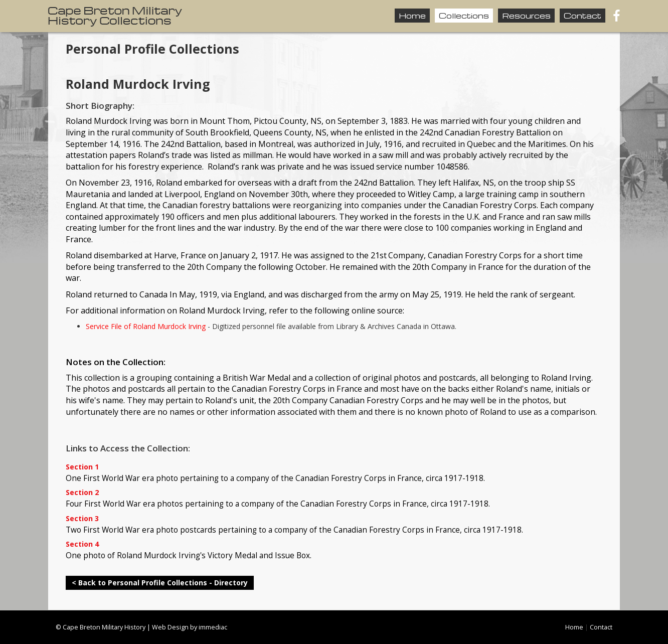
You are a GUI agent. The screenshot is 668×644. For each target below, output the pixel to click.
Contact (582, 16)
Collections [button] (464, 16)
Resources (526, 16)
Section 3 (82, 519)
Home (412, 16)
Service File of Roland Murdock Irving (146, 326)
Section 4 (82, 544)
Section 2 (82, 493)
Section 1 (82, 467)
